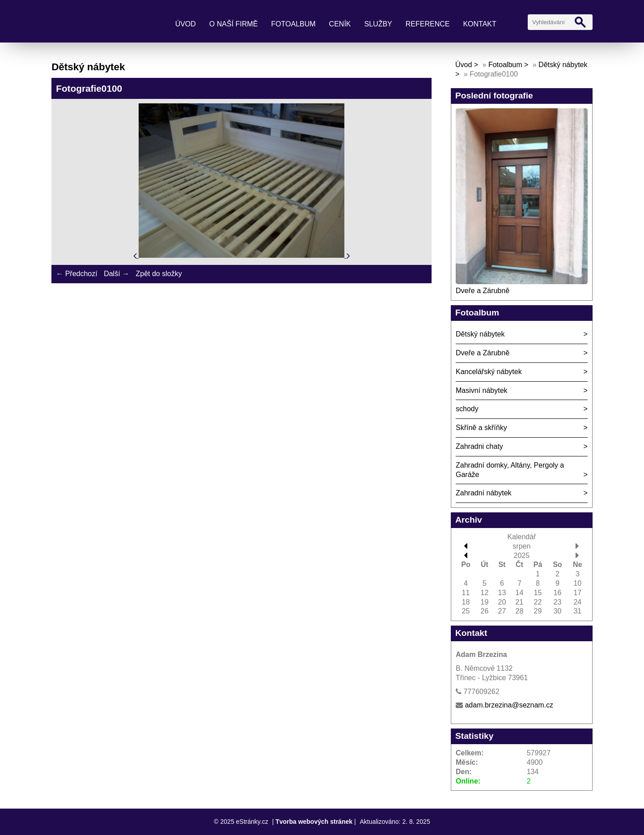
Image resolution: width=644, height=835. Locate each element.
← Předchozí (76, 274)
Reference (428, 24)
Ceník (340, 24)
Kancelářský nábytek (489, 372)
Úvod (186, 24)
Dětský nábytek (480, 334)
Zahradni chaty (479, 446)
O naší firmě (233, 24)
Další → (117, 274)
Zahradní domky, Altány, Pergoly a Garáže (510, 470)
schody (467, 409)
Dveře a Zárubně (483, 291)
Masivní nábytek (482, 390)
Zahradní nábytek (484, 493)
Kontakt (479, 24)
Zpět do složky (159, 274)
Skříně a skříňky (481, 428)
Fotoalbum (293, 24)
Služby (378, 24)
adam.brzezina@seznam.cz (509, 705)
